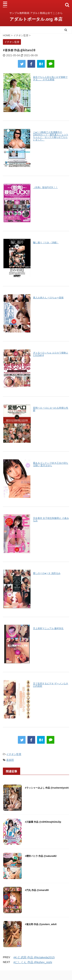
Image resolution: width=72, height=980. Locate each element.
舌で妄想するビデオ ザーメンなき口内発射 (51, 685)
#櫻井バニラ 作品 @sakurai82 (41, 856)
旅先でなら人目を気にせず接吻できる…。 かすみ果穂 (50, 78)
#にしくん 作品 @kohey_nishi (33, 962)
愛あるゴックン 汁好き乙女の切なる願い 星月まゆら (51, 464)
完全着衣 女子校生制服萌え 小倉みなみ (51, 519)
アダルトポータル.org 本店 (36, 19)
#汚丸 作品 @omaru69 (37, 890)
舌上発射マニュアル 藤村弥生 (48, 628)
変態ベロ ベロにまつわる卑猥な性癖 (51, 409)
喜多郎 (10, 760)
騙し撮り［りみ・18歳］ (46, 242)
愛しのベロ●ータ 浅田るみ (47, 573)
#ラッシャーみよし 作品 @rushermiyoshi (47, 788)
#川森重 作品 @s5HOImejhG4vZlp (43, 822)
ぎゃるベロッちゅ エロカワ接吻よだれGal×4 (51, 354)
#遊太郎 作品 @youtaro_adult (41, 924)
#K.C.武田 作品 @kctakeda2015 (34, 957)
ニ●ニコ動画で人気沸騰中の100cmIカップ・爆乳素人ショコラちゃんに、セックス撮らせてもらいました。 (51, 136)
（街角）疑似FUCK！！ (45, 187)
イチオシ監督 (14, 754)
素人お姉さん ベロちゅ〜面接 (48, 298)
